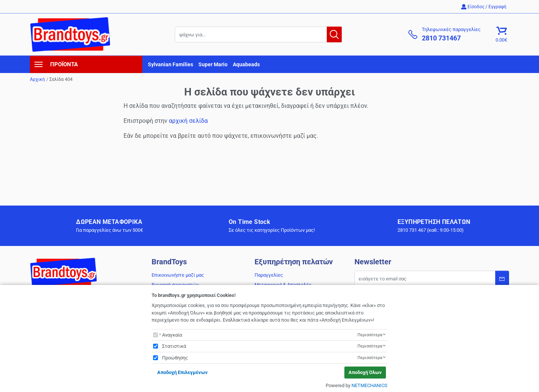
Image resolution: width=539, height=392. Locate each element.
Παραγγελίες (269, 275)
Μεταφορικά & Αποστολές (283, 285)
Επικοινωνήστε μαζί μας (178, 275)
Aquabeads (246, 64)
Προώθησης (175, 358)
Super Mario (213, 64)
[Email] (432, 279)
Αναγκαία (172, 335)
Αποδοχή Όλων (365, 372)
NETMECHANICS (369, 385)
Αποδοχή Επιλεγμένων (182, 372)
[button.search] (334, 34)
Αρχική (37, 79)
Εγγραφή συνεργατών (175, 285)
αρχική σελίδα (188, 121)
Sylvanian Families (170, 64)
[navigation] (86, 64)
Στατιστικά (174, 346)
